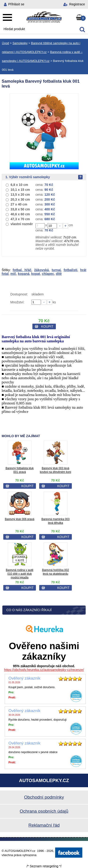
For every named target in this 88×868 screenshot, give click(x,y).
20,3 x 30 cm (20, 199)
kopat (36, 274)
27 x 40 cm (19, 204)
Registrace (77, 4)
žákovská (42, 270)
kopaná (24, 274)
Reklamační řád (44, 825)
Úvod (5, 43)
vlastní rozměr (22, 224)
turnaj (56, 270)
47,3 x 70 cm (20, 219)
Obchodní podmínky (44, 797)
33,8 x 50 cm (20, 209)
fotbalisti (70, 270)
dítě (59, 274)
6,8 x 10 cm (19, 185)
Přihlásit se (16, 4)
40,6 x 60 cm (20, 214)
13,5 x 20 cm (20, 195)
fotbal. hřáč (22, 270)
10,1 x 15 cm (20, 190)
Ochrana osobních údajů (44, 811)
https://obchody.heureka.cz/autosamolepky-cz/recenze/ (44, 670)
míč (13, 274)
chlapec (48, 274)
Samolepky (20, 43)
